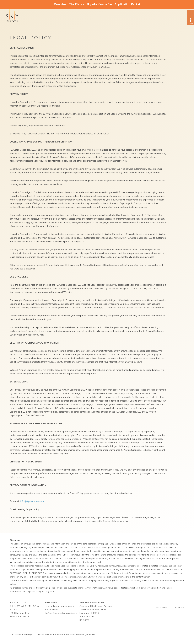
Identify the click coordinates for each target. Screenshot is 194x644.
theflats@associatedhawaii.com (61, 613)
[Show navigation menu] (190, 13)
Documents (179, 608)
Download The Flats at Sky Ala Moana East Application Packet (97, 4)
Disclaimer (162, 608)
